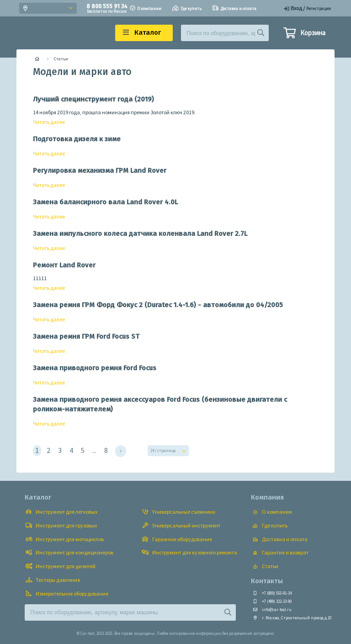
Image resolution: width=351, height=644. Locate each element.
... (94, 450)
